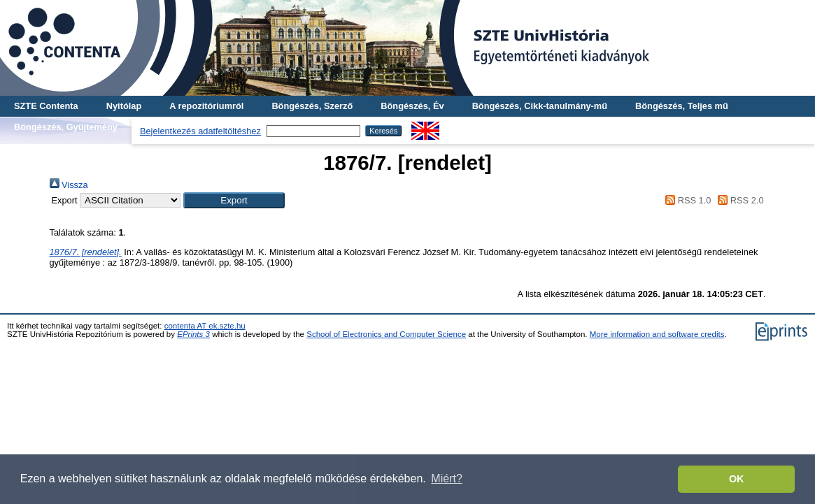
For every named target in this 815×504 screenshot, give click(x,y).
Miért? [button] (446, 478)
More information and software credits (657, 334)
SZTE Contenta (46, 106)
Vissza (69, 185)
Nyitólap (124, 106)
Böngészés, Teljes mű (682, 106)
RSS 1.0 (686, 200)
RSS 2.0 (739, 200)
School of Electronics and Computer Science (386, 334)
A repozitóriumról (206, 106)
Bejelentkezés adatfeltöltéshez (200, 131)
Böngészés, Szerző (312, 106)
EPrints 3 (193, 334)
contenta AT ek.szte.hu (205, 326)
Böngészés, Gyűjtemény (66, 127)
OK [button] (737, 479)
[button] (234, 200)
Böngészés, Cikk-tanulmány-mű (540, 106)
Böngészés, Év (412, 106)
